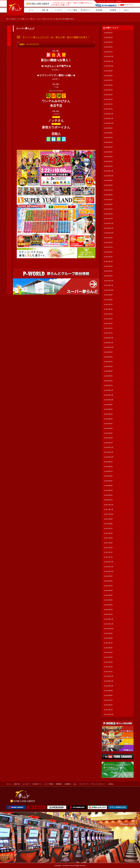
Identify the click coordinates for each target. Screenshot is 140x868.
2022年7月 (109, 247)
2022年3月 (109, 266)
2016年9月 (109, 576)
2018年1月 (109, 500)
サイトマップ (101, 1)
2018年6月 (109, 476)
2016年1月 (109, 614)
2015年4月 (109, 657)
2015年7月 (109, 643)
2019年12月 (110, 390)
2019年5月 (109, 424)
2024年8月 (109, 133)
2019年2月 (109, 438)
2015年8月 (109, 638)
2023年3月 (109, 209)
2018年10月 (110, 457)
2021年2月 (109, 328)
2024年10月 (110, 123)
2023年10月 (110, 176)
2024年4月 (109, 152)
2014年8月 (109, 695)
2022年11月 (110, 228)
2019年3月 (109, 433)
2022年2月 (109, 271)
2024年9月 (109, 128)
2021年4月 (109, 319)
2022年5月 (109, 257)
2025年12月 (110, 57)
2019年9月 (109, 405)
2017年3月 (109, 548)
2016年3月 (109, 605)
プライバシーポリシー (98, 784)
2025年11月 (110, 61)
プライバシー (111, 1)
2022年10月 (110, 233)
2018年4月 (109, 486)
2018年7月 (109, 471)
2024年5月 (109, 147)
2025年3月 (109, 99)
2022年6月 (109, 252)
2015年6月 (109, 648)
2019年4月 (109, 428)
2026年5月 (109, 33)
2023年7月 (109, 190)
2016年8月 (109, 581)
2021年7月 (109, 304)
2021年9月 (109, 295)
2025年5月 (109, 90)
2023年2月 (109, 214)
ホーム (9, 784)
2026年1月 (109, 52)
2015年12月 (110, 619)
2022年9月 (109, 238)
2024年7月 (109, 138)
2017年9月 (109, 519)
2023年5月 (109, 200)
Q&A (75, 784)
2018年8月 (109, 467)
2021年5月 (109, 314)
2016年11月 (110, 567)
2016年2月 (109, 610)
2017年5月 (109, 538)
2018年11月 (110, 452)
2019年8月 (109, 409)
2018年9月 (109, 462)
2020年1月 (109, 385)
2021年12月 (110, 281)
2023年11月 (110, 171)
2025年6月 (109, 85)
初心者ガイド (37, 784)
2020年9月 (109, 352)
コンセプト (26, 784)
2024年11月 (110, 118)
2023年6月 (109, 195)
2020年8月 (109, 357)
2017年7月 (109, 529)
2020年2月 (109, 381)
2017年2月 (109, 552)
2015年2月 (109, 667)
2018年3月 (109, 490)
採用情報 (59, 784)
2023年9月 (109, 180)
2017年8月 (109, 524)
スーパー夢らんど (31, 19)
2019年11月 (110, 395)
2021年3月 (109, 324)
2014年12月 (110, 676)
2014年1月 (109, 710)
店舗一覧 (17, 784)
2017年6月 (109, 533)
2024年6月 (109, 142)
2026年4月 (109, 38)
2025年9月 (109, 71)
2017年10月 (110, 514)
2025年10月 (110, 66)
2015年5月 (109, 652)
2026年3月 (109, 42)
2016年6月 (109, 590)
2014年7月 (109, 700)
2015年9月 (109, 633)
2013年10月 (110, 714)
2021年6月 (109, 309)
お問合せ (119, 1)
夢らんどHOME (11, 19)
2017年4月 (109, 543)
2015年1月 (109, 672)
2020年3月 (109, 376)
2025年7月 (109, 80)
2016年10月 (110, 571)
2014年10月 (110, 686)
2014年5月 (109, 705)
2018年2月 (109, 495)
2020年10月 (110, 347)
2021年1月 (109, 333)
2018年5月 (109, 481)
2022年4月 (109, 262)
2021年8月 (109, 300)
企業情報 (67, 784)
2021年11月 (110, 285)
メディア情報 (21, 19)
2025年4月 (109, 95)
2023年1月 (109, 219)
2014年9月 (109, 691)
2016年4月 (109, 600)
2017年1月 (109, 557)
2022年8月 (109, 243)
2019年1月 (109, 443)
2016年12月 (110, 562)
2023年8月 (109, 185)
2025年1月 (109, 109)
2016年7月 (109, 586)
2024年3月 (109, 157)
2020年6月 (109, 366)
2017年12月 (110, 505)
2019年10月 (110, 400)
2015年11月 (110, 624)
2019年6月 (109, 419)
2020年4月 (109, 371)
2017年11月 (110, 510)
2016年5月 (109, 595)
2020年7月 (109, 362)
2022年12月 (110, 223)
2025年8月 (109, 76)
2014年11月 (110, 681)
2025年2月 (109, 104)
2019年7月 (109, 414)
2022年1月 (109, 276)
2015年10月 (110, 629)
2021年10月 (110, 290)
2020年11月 (110, 343)
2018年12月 (110, 447)
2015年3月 (109, 662)
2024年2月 (109, 161)
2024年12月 (110, 114)
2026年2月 (109, 47)
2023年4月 (109, 204)
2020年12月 (110, 338)
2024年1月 (109, 166)
